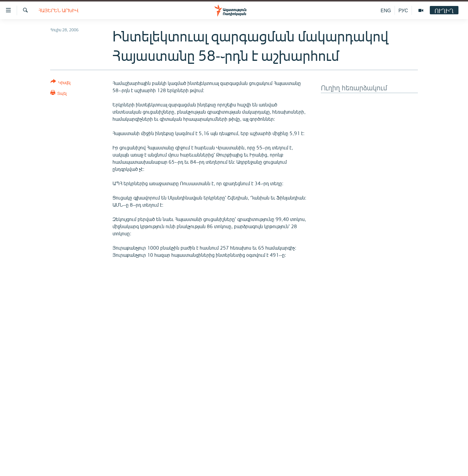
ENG (386, 10)
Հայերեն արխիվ (59, 10)
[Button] (60, 83)
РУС (403, 10)
